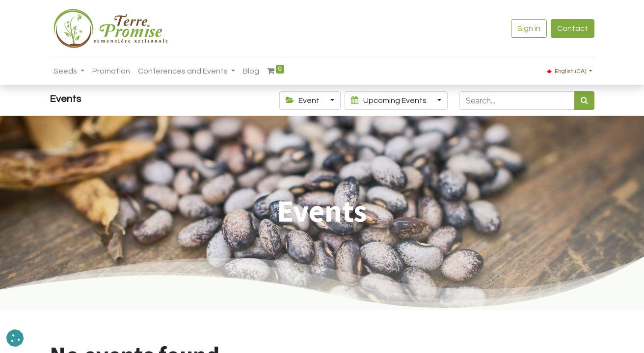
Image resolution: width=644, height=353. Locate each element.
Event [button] (303, 100)
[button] (15, 338)
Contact (573, 28)
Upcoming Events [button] (389, 100)
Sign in (529, 28)
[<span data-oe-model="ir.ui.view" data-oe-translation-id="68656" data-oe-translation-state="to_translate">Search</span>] (584, 101)
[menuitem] (111, 71)
